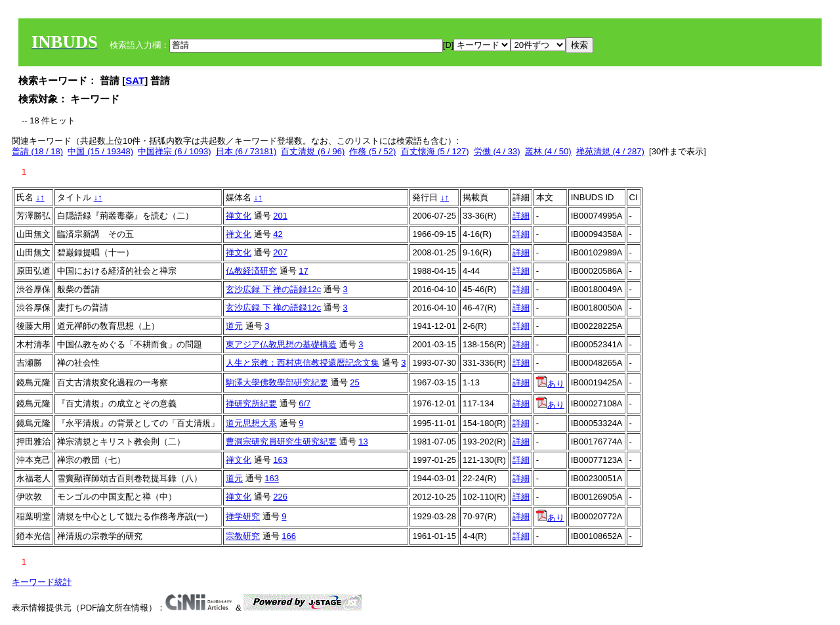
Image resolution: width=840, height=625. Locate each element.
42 (278, 234)
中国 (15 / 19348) (100, 151)
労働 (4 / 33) (497, 151)
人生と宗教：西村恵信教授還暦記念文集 (303, 363)
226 (280, 497)
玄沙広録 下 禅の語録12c (273, 289)
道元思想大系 (251, 423)
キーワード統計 (42, 582)
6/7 (304, 403)
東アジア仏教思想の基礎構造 (281, 344)
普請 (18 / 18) (37, 151)
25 (354, 382)
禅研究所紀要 (251, 403)
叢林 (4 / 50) (548, 151)
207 (280, 252)
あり (550, 384)
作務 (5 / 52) (372, 151)
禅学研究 (243, 516)
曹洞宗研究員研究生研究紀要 (281, 442)
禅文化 (239, 216)
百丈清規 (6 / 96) (313, 151)
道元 (234, 326)
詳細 (521, 216)
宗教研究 (243, 536)
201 (280, 216)
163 (280, 460)
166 (289, 536)
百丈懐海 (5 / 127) (435, 151)
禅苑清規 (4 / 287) (610, 151)
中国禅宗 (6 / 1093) (174, 151)
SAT (135, 80)
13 (363, 442)
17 (303, 271)
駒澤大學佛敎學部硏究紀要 (277, 382)
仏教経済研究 (251, 271)
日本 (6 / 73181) (246, 151)
